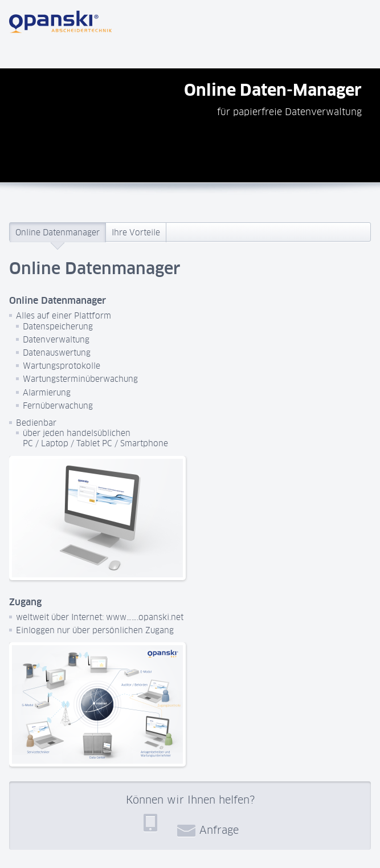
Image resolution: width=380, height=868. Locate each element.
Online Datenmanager (58, 233)
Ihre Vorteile (136, 233)
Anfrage (208, 830)
